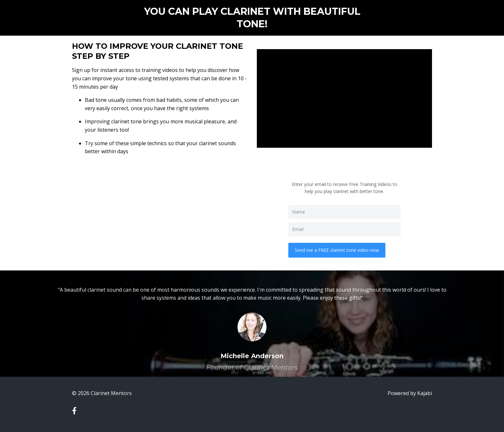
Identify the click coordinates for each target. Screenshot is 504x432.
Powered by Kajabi (410, 393)
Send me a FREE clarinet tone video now (337, 250)
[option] (252, 324)
